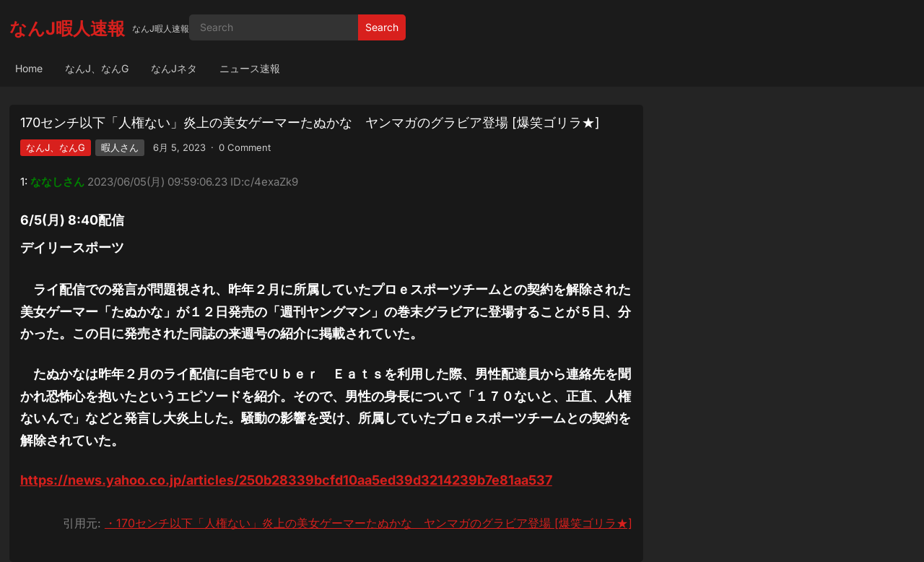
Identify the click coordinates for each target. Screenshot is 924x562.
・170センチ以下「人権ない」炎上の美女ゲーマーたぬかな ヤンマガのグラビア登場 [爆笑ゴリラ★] (369, 523)
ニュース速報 (250, 68)
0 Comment (245, 147)
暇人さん (120, 147)
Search (382, 27)
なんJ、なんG (97, 68)
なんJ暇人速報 (67, 29)
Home (29, 68)
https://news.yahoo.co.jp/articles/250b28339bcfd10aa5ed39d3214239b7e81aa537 (286, 480)
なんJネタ (174, 68)
